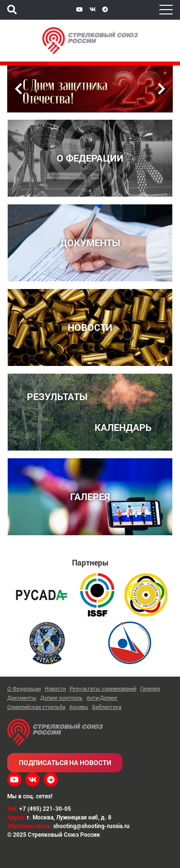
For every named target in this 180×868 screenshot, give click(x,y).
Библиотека (107, 707)
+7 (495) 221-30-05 (45, 808)
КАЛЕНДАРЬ (123, 427)
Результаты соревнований (103, 688)
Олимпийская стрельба (36, 707)
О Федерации (24, 688)
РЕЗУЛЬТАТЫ (57, 396)
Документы (22, 698)
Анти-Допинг (102, 698)
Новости (55, 688)
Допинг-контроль (61, 698)
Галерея (150, 688)
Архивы (79, 707)
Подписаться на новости (65, 762)
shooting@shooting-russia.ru (91, 826)
